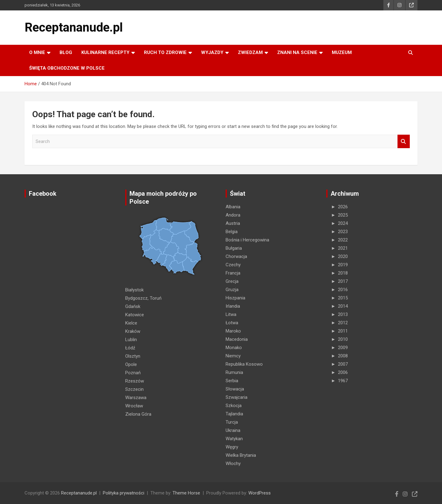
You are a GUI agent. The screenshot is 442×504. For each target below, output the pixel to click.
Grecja (232, 281)
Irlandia (233, 306)
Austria (233, 223)
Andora (233, 215)
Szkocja (234, 406)
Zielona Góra (138, 414)
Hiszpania (235, 298)
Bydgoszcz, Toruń (143, 298)
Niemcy (233, 356)
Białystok (134, 290)
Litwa (231, 314)
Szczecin (134, 389)
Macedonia (237, 339)
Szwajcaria (237, 397)
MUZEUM (342, 52)
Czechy (233, 265)
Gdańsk (133, 306)
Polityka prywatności (124, 493)
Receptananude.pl (74, 27)
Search (404, 142)
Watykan (234, 439)
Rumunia (234, 372)
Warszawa (136, 398)
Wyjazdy (212, 52)
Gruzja (232, 290)
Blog (66, 52)
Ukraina (233, 430)
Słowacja (235, 389)
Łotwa (232, 323)
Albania (233, 207)
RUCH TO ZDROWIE (165, 52)
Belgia (232, 232)
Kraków (133, 331)
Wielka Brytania (241, 455)
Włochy (233, 464)
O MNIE (37, 52)
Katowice (135, 315)
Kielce (131, 323)
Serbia (232, 381)
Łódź (130, 348)
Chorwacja (236, 256)
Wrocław (134, 406)
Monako (234, 348)
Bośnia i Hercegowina (247, 240)
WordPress (260, 493)
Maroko (233, 331)
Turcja (232, 422)
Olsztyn (133, 356)
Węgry (232, 447)
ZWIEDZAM (250, 52)
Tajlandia (234, 414)
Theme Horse (186, 493)
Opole (131, 364)
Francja (233, 273)
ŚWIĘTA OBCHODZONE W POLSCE (67, 68)
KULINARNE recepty (105, 52)
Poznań (133, 373)
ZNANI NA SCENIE (297, 52)
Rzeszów (135, 381)
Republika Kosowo (244, 364)
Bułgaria (234, 248)
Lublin (131, 340)
